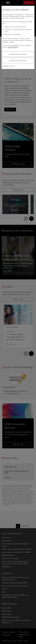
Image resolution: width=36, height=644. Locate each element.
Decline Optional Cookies (18, 61)
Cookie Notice (13, 47)
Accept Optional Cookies (18, 54)
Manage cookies (8, 66)
